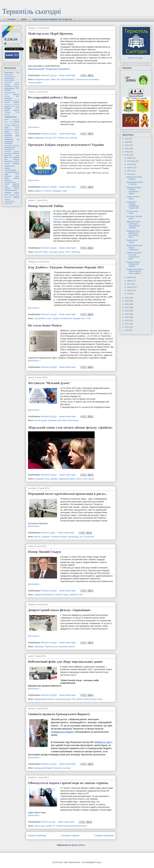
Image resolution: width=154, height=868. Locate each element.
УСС (55, 138)
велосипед (8, 130)
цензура (7, 199)
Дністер (16, 94)
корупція (16, 157)
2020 (127, 298)
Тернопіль (11, 117)
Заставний (16, 100)
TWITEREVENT (10, 77)
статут (7, 184)
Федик (7, 119)
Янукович (16, 126)
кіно (6, 159)
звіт (11, 157)
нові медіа (8, 172)
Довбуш (54, 479)
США (65, 191)
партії (17, 174)
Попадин (7, 112)
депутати (8, 155)
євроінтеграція (10, 201)
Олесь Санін (82, 479)
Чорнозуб (8, 126)
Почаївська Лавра (59, 537)
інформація (8, 203)
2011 (127, 327)
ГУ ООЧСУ (46, 191)
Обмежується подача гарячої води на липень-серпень (68, 783)
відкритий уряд (12, 135)
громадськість (10, 147)
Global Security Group (93, 699)
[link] (49, 69)
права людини (12, 178)
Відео (24, 19)
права (17, 176)
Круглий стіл (9, 106)
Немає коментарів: (68, 75)
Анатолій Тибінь (41, 252)
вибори (17, 130)
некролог (73, 595)
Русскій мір (89, 537)
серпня (130, 171)
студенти (16, 184)
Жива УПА (55, 79)
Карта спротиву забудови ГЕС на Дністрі (52, 19)
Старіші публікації (104, 836)
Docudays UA (12, 72)
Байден (37, 191)
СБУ (73, 699)
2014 (127, 317)
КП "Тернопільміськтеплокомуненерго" (70, 826)
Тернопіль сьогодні (32, 11)
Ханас (16, 121)
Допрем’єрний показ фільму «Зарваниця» (60, 610)
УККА (88, 318)
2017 (127, 308)
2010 (127, 330)
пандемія (46, 537)
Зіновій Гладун (62, 595)
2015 (127, 314)
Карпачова (8, 104)
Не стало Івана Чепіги (45, 325)
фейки (79, 699)
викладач (54, 252)
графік (49, 826)
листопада (131, 161)
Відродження (9, 88)
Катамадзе (16, 104)
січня (129, 294)
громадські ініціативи (12, 146)
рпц (81, 537)
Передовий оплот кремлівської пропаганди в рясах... (68, 494)
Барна (17, 84)
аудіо (17, 128)
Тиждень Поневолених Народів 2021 (68, 318)
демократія (8, 153)
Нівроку (16, 110)
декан (61, 252)
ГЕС (18, 88)
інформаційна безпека (44, 699)
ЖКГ (18, 96)
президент (57, 191)
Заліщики (52, 420)
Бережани (8, 86)
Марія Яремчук (68, 79)
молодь (16, 159)
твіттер (16, 188)
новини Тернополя (12, 165)
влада (7, 132)
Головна (11, 19)
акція (6, 128)
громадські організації (9, 142)
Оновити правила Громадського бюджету (59, 714)
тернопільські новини (11, 191)
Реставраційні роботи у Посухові (53, 97)
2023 (127, 149)
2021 (127, 155)
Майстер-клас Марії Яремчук (50, 34)
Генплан (8, 90)
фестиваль (73, 420)
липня (130, 174)
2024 (127, 145)
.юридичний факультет (44, 595)
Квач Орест (62, 420)
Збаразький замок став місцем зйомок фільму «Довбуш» (70, 427)
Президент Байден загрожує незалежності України (66, 145)
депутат (16, 153)
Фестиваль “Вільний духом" (50, 383)
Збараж (16, 102)
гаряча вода (39, 826)
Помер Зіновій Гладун (44, 552)
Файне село (63, 138)
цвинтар (73, 138)
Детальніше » (34, 127)
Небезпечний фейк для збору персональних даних (65, 662)
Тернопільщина (35, 82)
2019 (127, 301)
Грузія (7, 94)
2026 (127, 139)
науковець (76, 252)
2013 (127, 320)
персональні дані (63, 699)
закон (7, 157)
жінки (17, 155)
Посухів (48, 138)
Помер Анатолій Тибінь (46, 206)
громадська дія (12, 139)
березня (130, 287)
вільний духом (40, 420)
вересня (130, 168)
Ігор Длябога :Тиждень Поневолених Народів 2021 (66, 267)
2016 (127, 311)
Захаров (7, 102)
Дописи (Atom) (78, 845)
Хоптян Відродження (12, 124)
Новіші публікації (37, 836)
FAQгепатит (9, 75)
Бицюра (16, 86)
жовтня (130, 164)
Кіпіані (17, 106)
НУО (17, 108)
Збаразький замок (67, 479)
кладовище (39, 138)
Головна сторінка (70, 836)
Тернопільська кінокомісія (87, 79)
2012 (127, 324)
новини (7, 164)
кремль (37, 537)
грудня (130, 158)
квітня (129, 284)
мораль (17, 161)
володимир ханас (42, 79)
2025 (127, 142)
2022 (127, 152)
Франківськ (16, 119)
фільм (91, 479)
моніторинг (9, 161)
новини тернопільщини (10, 169)
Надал (7, 110)
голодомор (8, 137)
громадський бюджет (43, 768)
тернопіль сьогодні (62, 768)
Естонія (7, 96)
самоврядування (10, 182)
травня (130, 281)
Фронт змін (8, 122)
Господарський (10, 93)
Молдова (8, 108)
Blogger (98, 862)
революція (8, 180)
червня (130, 277)
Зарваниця (39, 647)
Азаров (7, 84)
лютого (130, 290)
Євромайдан (9, 79)
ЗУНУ (68, 252)
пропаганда (73, 537)
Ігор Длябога (40, 318)
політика (8, 176)
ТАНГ (81, 595)
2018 (127, 304)
